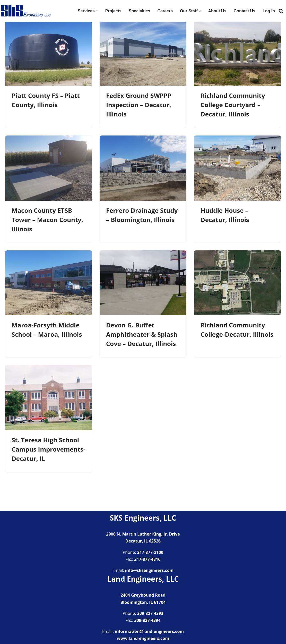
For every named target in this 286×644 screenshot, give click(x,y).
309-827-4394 (148, 620)
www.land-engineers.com (143, 638)
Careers (165, 11)
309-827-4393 (150, 613)
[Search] (281, 11)
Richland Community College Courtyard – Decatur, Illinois (233, 105)
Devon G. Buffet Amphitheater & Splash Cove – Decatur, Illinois (142, 334)
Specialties (140, 11)
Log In (269, 11)
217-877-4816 (148, 559)
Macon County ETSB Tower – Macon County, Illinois (47, 220)
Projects (113, 11)
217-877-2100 (150, 552)
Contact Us (245, 11)
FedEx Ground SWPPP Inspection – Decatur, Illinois (139, 105)
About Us (217, 11)
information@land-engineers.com (149, 631)
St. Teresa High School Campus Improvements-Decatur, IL (48, 449)
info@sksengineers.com (149, 570)
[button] (97, 11)
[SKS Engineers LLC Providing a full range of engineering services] (26, 11)
